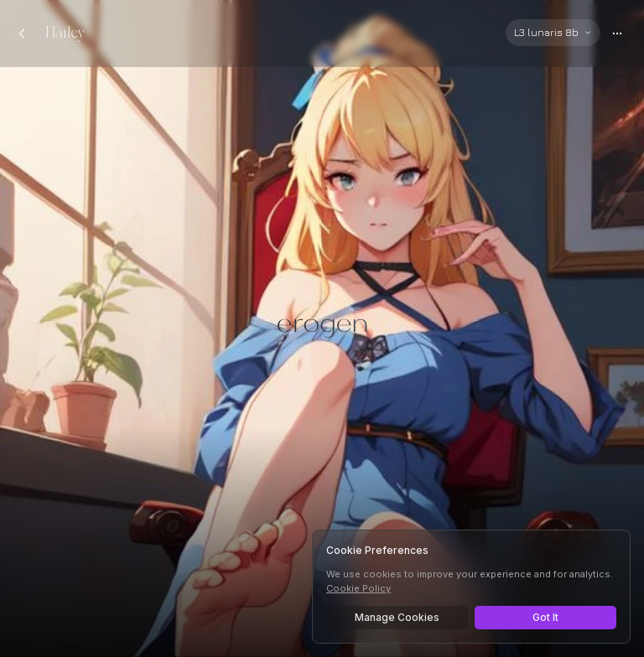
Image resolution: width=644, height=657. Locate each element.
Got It (545, 617)
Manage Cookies (397, 617)
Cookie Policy (358, 588)
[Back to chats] (22, 34)
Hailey (65, 33)
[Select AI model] (553, 33)
